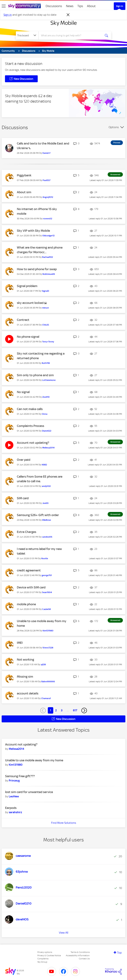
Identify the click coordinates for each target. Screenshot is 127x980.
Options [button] (114, 127)
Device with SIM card (31, 587)
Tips (80, 6)
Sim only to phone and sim (35, 375)
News (70, 6)
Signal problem (27, 286)
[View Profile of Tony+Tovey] (48, 342)
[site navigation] (4, 6)
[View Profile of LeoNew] (14, 796)
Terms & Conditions (80, 952)
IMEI (20, 643)
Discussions (54, 6)
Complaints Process (31, 426)
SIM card (23, 498)
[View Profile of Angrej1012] (48, 197)
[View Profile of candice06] (47, 537)
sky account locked (31, 303)
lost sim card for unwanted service (29, 792)
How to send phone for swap (37, 269)
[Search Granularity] (27, 36)
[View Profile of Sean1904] (47, 592)
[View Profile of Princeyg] (14, 780)
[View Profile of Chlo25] (46, 325)
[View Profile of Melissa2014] (48, 448)
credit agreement (29, 570)
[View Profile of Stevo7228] (48, 648)
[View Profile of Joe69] (45, 503)
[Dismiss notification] (68, 15)
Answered (115, 174)
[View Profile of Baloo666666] (48, 681)
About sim (24, 192)
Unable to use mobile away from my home (34, 760)
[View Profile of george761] (47, 575)
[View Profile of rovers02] (48, 219)
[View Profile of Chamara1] (46, 698)
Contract (23, 320)
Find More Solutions (64, 823)
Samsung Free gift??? (20, 776)
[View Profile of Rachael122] (48, 257)
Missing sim (25, 677)
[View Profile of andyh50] (46, 486)
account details (28, 693)
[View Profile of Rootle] (45, 558)
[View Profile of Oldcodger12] (48, 236)
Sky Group (42, 962)
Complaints (43, 959)
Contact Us (84, 959)
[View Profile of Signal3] (45, 291)
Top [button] (119, 953)
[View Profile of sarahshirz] (15, 812)
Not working (25, 660)
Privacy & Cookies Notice (49, 955)
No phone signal (28, 337)
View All (64, 933)
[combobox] (71, 36)
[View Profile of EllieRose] (47, 520)
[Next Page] (84, 710)
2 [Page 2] (56, 710)
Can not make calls (30, 409)
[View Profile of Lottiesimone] (49, 380)
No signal (23, 392)
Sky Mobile (64, 23)
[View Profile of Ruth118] (46, 363)
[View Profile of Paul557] (47, 180)
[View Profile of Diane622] (47, 431)
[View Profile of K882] (44, 465)
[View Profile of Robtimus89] (49, 274)
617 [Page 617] (75, 710)
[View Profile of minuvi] (45, 308)
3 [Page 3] (62, 710)
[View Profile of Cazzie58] (46, 609)
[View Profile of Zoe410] (46, 397)
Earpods (11, 808)
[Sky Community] (24, 6)
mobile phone (26, 604)
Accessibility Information (78, 955)
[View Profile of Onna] (45, 414)
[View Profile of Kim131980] (48, 631)
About (91, 6)
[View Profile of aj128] (43, 664)
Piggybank (24, 175)
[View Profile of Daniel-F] (47, 153)
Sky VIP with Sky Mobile (33, 231)
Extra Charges (27, 532)
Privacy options (45, 952)
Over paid (24, 460)
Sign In (120, 6)
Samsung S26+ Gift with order (38, 515)
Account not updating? (33, 443)
